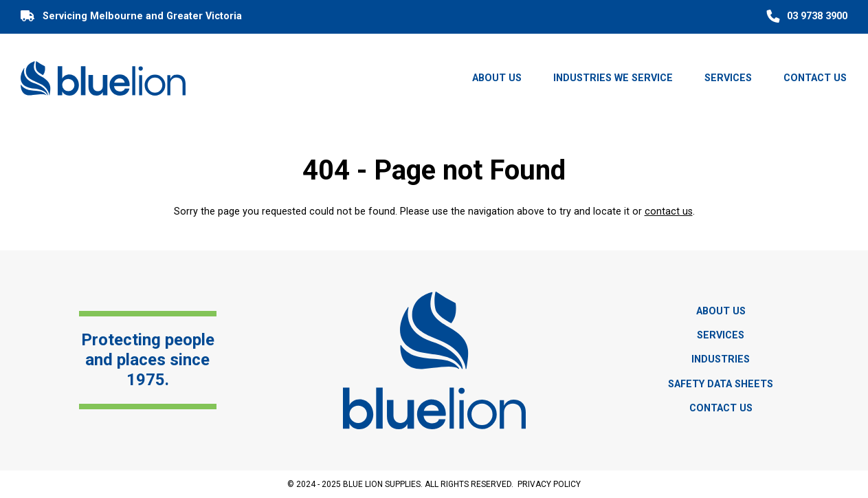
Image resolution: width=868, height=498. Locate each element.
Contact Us (815, 78)
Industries (721, 359)
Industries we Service (613, 78)
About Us (497, 78)
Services (728, 78)
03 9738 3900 (805, 17)
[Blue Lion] (103, 78)
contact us (669, 212)
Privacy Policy (549, 484)
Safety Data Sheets (721, 384)
